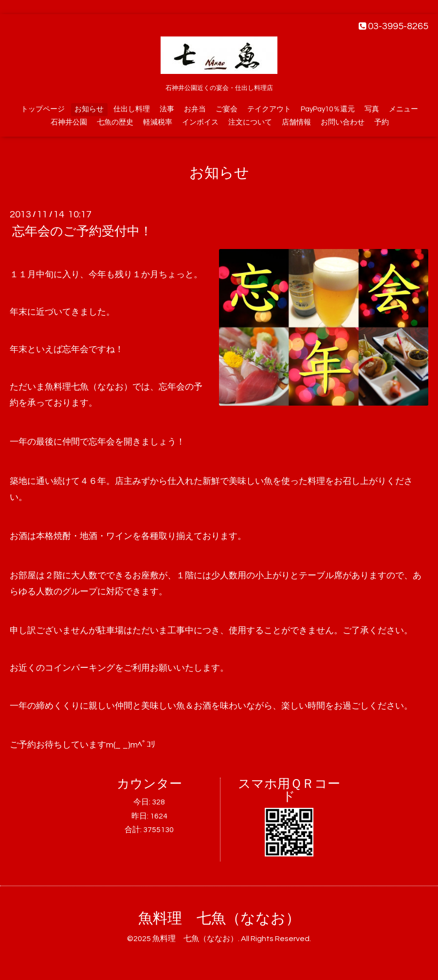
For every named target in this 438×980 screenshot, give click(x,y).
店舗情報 (296, 122)
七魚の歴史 (115, 122)
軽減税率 (158, 122)
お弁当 (195, 109)
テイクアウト (269, 109)
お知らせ (89, 109)
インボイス (200, 122)
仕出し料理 (132, 109)
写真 (372, 109)
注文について (250, 122)
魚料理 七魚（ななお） (219, 918)
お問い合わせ (343, 122)
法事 (167, 109)
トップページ (43, 109)
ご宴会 (227, 109)
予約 (382, 122)
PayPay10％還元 (328, 109)
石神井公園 (69, 122)
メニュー (403, 109)
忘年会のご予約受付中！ (82, 232)
